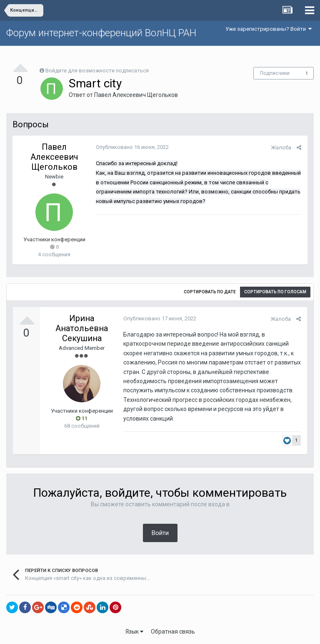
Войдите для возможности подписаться (97, 71)
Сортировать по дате (210, 292)
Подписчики (275, 73)
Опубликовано (132, 147)
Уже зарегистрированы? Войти (269, 29)
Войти (160, 533)
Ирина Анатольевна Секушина (82, 328)
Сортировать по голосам (275, 292)
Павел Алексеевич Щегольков (136, 95)
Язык (134, 632)
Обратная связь (173, 632)
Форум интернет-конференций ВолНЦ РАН (101, 33)
